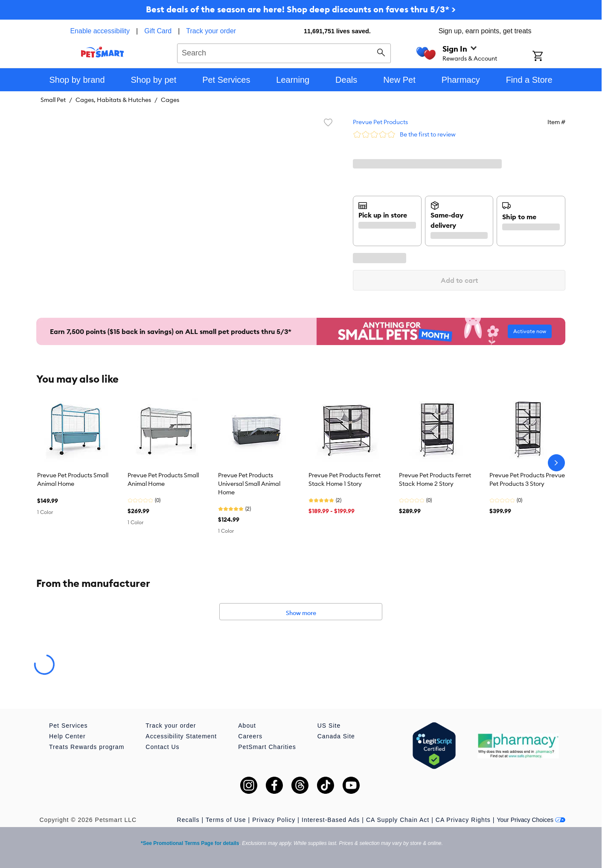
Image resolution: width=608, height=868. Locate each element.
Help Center (67, 736)
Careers (250, 736)
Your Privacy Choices (531, 820)
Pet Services (68, 726)
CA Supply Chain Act (398, 820)
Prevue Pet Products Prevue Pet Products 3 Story (527, 479)
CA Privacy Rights (463, 820)
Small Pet (53, 100)
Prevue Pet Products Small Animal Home (73, 479)
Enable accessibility (100, 31)
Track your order (211, 31)
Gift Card (158, 31)
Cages (170, 100)
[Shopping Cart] (549, 57)
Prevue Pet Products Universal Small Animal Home (249, 484)
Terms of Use (226, 820)
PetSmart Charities (267, 747)
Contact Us (162, 747)
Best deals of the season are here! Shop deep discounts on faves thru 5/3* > (301, 9)
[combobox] (284, 52)
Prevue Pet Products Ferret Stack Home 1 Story (345, 479)
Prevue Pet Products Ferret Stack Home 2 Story (435, 479)
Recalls (188, 820)
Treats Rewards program (87, 747)
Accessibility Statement (181, 736)
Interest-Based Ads (331, 820)
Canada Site (336, 736)
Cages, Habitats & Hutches (113, 100)
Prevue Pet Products (380, 122)
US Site (329, 726)
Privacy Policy (274, 820)
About (247, 726)
